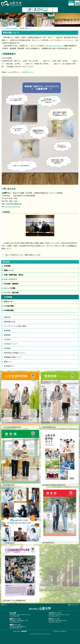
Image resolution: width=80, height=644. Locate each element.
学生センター (9, 301)
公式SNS (7, 339)
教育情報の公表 (10, 322)
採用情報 (7, 331)
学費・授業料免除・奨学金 (14, 275)
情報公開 (7, 317)
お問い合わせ (40, 10)
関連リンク (8, 362)
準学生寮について (28, 72)
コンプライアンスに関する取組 (15, 326)
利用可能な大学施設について (14, 353)
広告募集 (7, 348)
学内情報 (7, 266)
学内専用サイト (10, 366)
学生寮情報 (15, 28)
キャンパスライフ (10, 279)
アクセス (35, 10)
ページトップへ (74, 605)
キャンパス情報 (10, 288)
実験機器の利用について (13, 357)
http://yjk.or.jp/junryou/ (53, 46)
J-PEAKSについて (10, 344)
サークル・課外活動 (11, 293)
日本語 (71, 2)
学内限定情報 (9, 310)
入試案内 (25, 10)
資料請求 (30, 10)
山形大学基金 (55, 10)
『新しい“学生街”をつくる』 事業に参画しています (22, 255)
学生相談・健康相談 (11, 284)
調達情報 (7, 335)
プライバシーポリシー (61, 631)
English (71, 4)
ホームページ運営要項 (21, 631)
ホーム (3, 28)
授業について (9, 270)
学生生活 (8, 28)
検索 (50, 10)
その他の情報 (9, 306)
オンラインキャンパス (45, 10)
